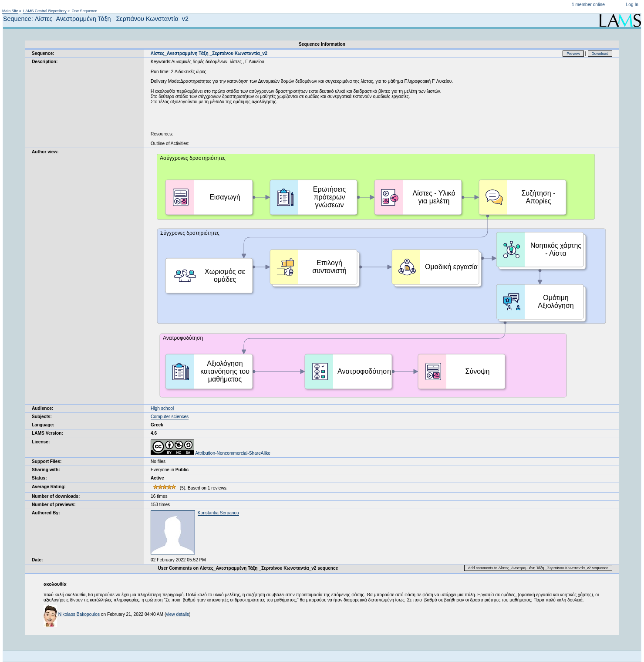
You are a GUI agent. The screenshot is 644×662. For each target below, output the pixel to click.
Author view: (45, 152)
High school (162, 408)
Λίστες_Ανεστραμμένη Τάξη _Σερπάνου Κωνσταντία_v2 (209, 53)
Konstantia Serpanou (218, 513)
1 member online (588, 5)
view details (177, 614)
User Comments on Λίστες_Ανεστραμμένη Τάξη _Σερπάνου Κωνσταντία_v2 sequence (248, 568)
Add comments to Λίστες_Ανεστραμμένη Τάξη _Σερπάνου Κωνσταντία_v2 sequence (538, 568)
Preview (573, 54)
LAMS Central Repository (45, 11)
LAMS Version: (47, 433)
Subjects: (42, 417)
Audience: (42, 408)
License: (41, 442)
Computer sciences (170, 417)
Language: (43, 425)
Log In (632, 5)
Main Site (10, 11)
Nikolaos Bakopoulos (79, 614)
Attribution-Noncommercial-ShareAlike (211, 453)
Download (600, 54)
